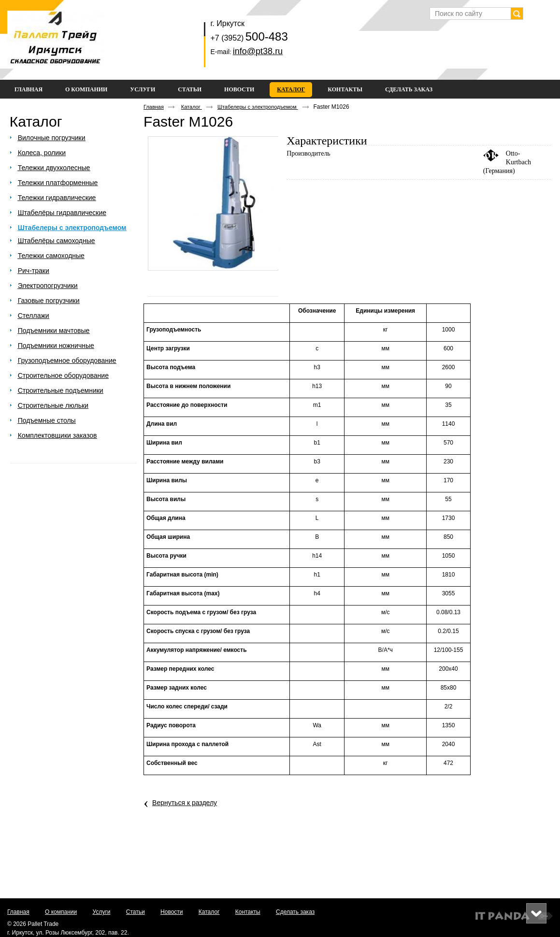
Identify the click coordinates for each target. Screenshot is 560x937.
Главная (154, 107)
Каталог (291, 89)
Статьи (136, 912)
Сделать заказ (295, 912)
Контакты (248, 912)
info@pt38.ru (258, 51)
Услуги (102, 912)
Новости (172, 912)
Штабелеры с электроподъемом (258, 107)
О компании (61, 912)
